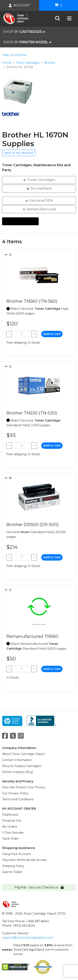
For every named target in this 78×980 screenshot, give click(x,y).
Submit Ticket (12, 872)
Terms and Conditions (18, 799)
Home (7, 63)
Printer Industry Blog (17, 772)
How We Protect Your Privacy (24, 787)
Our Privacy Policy (15, 793)
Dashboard (10, 815)
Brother (50, 63)
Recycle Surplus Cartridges (22, 766)
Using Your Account (16, 854)
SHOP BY (24, 32)
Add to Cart (52, 334)
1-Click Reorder (13, 833)
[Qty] (22, 334)
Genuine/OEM (39, 200)
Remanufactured (39, 209)
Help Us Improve (14, 55)
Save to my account (19, 153)
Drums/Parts (39, 188)
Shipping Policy (13, 866)
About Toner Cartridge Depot (23, 754)
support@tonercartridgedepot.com (28, 938)
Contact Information (17, 760)
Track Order (10, 839)
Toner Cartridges (28, 63)
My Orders (10, 827)
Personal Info (12, 821)
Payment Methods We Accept (24, 860)
